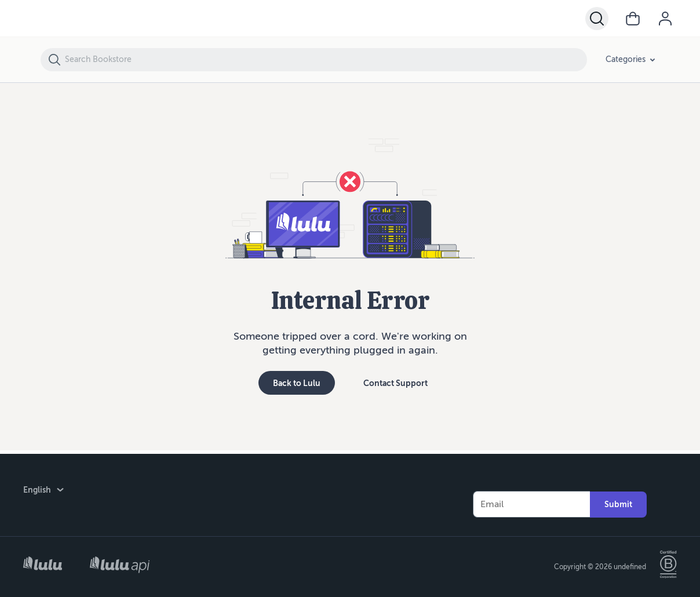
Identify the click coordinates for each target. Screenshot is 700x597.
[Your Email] (531, 501)
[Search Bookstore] (325, 60)
